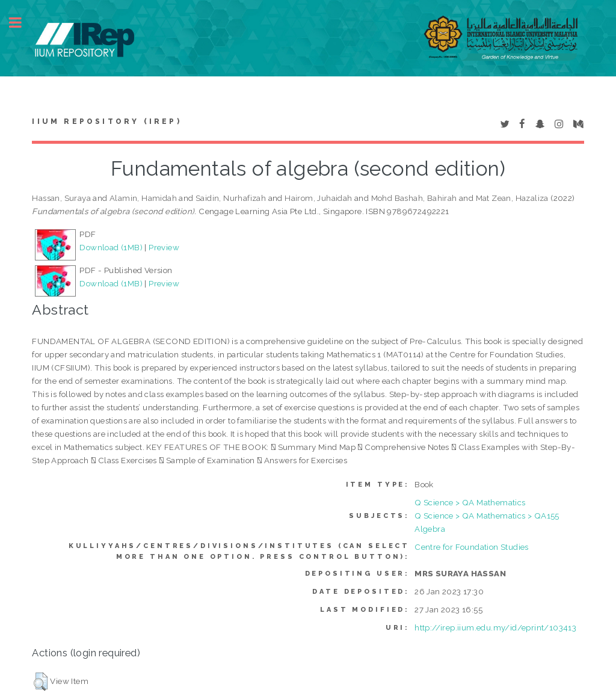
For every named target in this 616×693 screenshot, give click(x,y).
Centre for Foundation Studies (472, 547)
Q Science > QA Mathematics (470, 502)
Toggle (22, 23)
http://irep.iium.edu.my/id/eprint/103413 (495, 627)
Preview (164, 247)
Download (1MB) (111, 247)
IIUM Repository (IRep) (106, 122)
